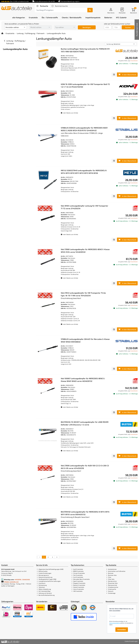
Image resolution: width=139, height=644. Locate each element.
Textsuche (44, 6)
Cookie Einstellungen (45, 573)
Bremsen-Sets (112, 575)
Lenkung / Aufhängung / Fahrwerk (31, 33)
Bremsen (111, 573)
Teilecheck (42, 587)
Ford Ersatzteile (78, 577)
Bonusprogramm (44, 575)
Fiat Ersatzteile (78, 575)
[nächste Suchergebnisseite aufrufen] (57, 557)
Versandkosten (134, 61)
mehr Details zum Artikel (69, 113)
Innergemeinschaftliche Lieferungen (50, 581)
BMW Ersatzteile (78, 571)
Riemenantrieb (113, 585)
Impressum (42, 583)
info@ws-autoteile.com (11, 582)
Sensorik (111, 591)
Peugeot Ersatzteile (79, 583)
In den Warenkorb (127, 75)
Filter (110, 577)
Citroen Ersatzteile (79, 573)
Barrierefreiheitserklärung (47, 595)
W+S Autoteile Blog (44, 591)
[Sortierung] (121, 44)
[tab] (42, 6)
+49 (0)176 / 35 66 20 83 (22, 580)
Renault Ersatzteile (79, 585)
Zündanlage (112, 593)
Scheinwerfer (112, 589)
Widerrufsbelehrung (45, 589)
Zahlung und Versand (45, 593)
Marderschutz (112, 581)
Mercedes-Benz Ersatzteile (81, 579)
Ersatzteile (10, 33)
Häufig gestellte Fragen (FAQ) (47, 579)
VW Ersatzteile (78, 591)
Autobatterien (112, 569)
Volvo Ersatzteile (78, 589)
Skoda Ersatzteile (79, 587)
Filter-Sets (111, 579)
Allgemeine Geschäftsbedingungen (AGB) (51, 569)
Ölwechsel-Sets (113, 583)
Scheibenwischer (113, 587)
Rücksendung (43, 585)
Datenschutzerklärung (45, 577)
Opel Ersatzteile (78, 581)
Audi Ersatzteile (78, 569)
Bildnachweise (43, 571)
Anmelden (122, 630)
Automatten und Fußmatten (117, 571)
